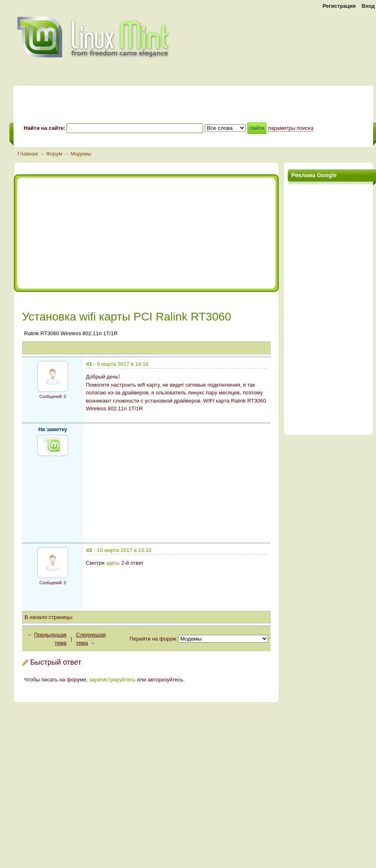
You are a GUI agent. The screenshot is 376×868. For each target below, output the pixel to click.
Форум (54, 154)
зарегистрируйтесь (112, 680)
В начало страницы (48, 617)
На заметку (53, 429)
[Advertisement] (92, 233)
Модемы (81, 154)
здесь (113, 563)
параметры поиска (291, 128)
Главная (28, 154)
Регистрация (339, 6)
